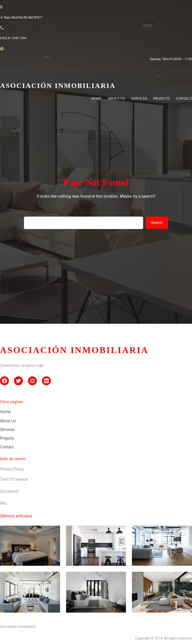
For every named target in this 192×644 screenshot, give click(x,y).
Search (157, 223)
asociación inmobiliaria (74, 350)
